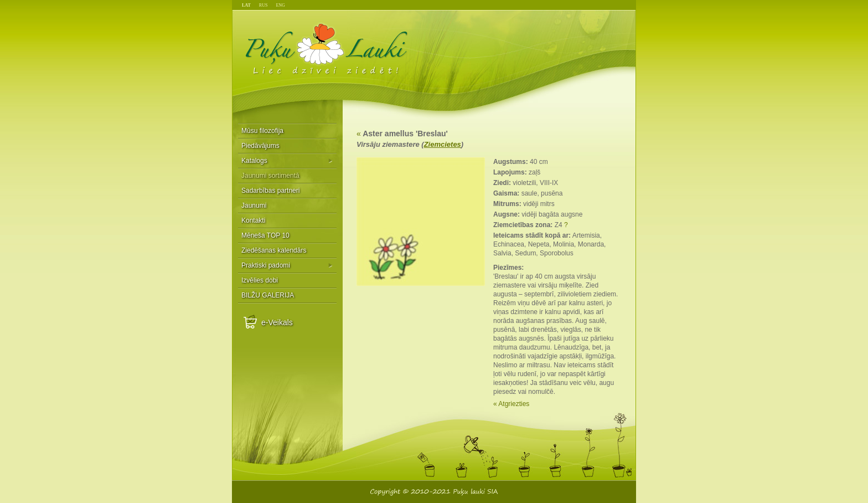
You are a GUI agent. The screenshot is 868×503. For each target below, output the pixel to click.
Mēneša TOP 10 (265, 235)
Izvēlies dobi (260, 280)
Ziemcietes (443, 144)
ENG (280, 5)
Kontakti (253, 220)
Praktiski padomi (266, 265)
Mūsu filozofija (262, 131)
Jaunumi (254, 206)
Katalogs (254, 161)
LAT (246, 5)
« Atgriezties (511, 404)
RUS (263, 5)
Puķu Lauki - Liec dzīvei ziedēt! (327, 48)
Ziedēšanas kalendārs (274, 250)
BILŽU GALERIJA (268, 295)
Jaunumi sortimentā (270, 176)
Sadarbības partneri (270, 191)
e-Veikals (277, 322)
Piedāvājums (260, 146)
